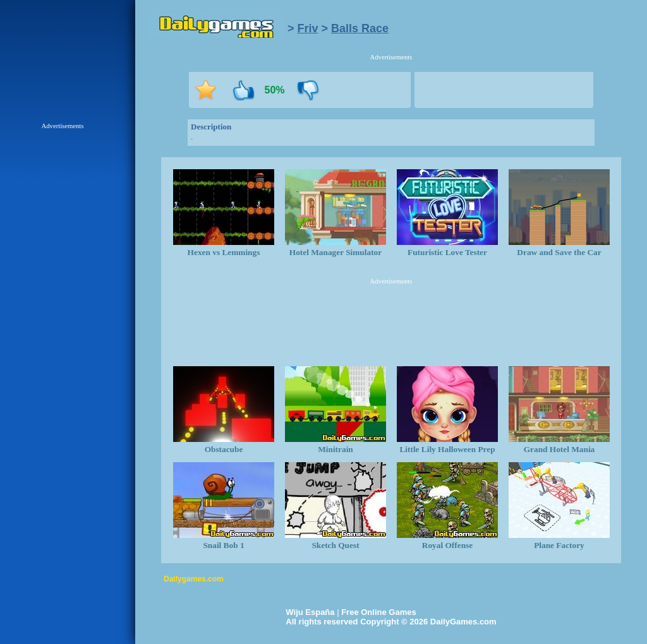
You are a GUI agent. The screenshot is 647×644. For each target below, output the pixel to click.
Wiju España (310, 612)
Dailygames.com (194, 579)
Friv (308, 28)
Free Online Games (379, 612)
